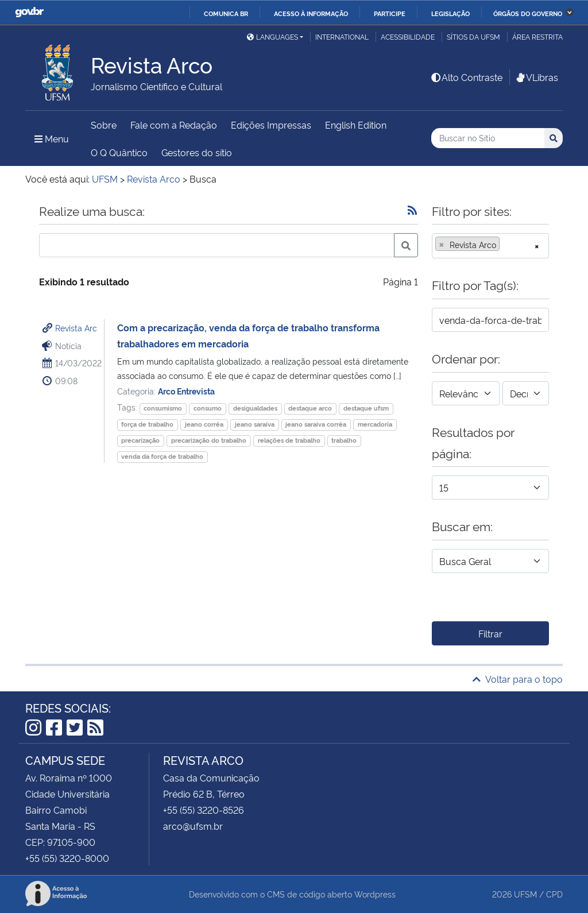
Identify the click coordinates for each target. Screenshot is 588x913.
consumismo (163, 408)
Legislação (450, 13)
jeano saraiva (255, 424)
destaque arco (310, 408)
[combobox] (490, 246)
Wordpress (375, 894)
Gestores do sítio (197, 152)
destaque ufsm (366, 408)
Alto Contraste (466, 77)
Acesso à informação (311, 13)
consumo (208, 408)
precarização (140, 440)
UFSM (525, 894)
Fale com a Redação (174, 125)
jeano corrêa (204, 424)
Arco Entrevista (186, 391)
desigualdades (255, 408)
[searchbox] (506, 245)
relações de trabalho (289, 440)
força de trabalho (147, 424)
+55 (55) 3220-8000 (67, 858)
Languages (272, 36)
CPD (554, 894)
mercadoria (375, 424)
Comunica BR (226, 13)
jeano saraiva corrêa (316, 424)
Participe (390, 13)
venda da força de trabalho (162, 456)
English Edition (356, 125)
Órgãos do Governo (528, 13)
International (342, 36)
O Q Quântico (119, 152)
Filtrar (490, 633)
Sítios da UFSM (473, 36)
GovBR (29, 12)
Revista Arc (76, 328)
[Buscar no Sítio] (488, 138)
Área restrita (537, 36)
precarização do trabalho (209, 440)
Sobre (104, 125)
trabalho (344, 440)
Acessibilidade (408, 36)
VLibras (536, 77)
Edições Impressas (271, 125)
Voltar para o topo (518, 679)
